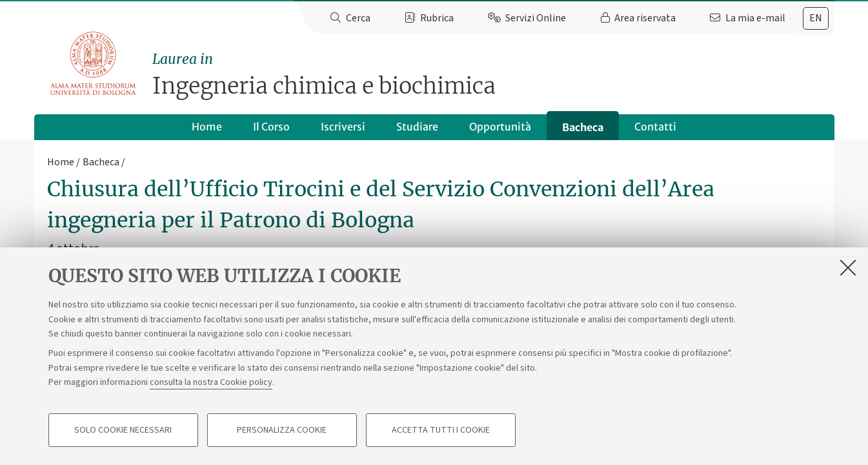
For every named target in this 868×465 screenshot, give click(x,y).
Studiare (417, 127)
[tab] (816, 18)
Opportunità (500, 127)
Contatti (655, 127)
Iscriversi (343, 127)
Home (207, 127)
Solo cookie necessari (123, 430)
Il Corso (271, 127)
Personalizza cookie (282, 430)
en (816, 18)
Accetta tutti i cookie (441, 430)
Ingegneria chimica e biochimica (493, 75)
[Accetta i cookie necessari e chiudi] (848, 267)
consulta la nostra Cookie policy (211, 382)
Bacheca (583, 127)
